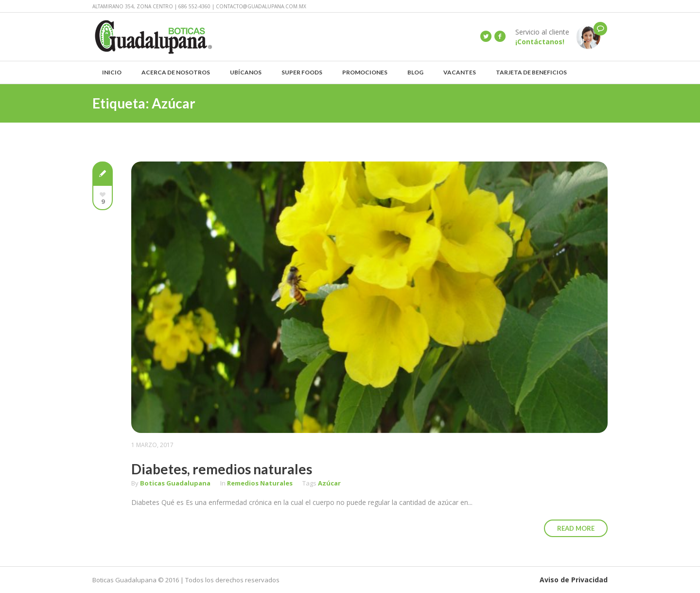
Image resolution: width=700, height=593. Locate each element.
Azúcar (329, 483)
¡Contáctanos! (540, 42)
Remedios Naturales (260, 483)
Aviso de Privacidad (574, 580)
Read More (576, 528)
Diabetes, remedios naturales (222, 469)
